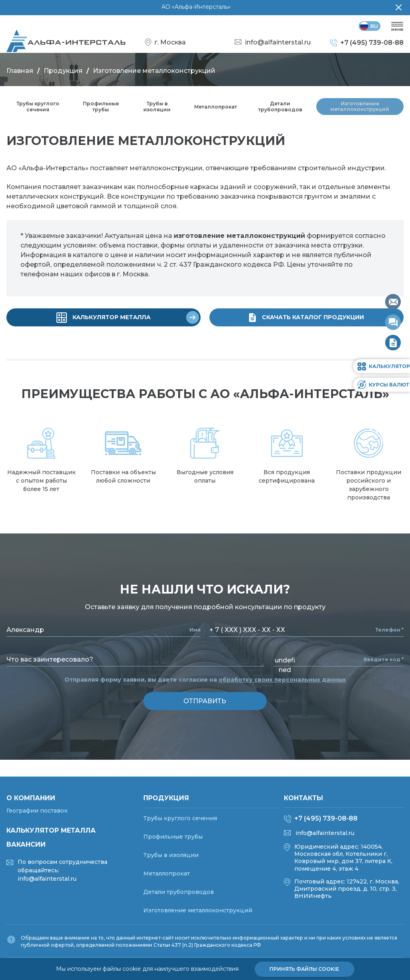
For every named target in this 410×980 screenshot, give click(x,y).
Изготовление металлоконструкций (361, 110)
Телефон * (389, 632)
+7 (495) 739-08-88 (326, 818)
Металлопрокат (216, 110)
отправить (205, 703)
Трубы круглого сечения (38, 110)
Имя (195, 632)
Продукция (63, 74)
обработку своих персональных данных (282, 682)
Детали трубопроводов (281, 110)
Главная (20, 74)
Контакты (303, 798)
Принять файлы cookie (304, 969)
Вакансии (26, 844)
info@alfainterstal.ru (325, 833)
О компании (31, 798)
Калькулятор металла (51, 830)
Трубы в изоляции (157, 110)
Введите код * (384, 662)
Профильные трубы (100, 110)
